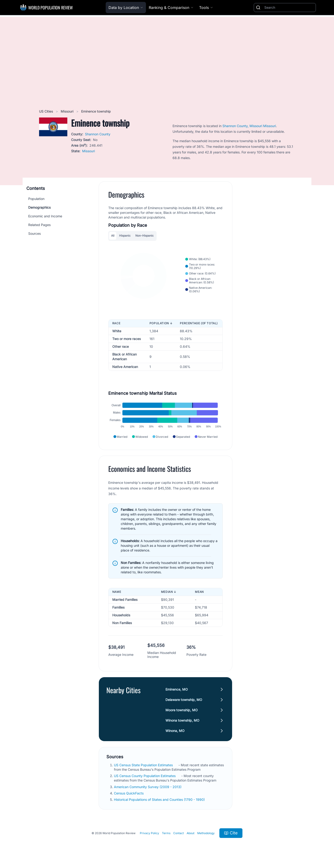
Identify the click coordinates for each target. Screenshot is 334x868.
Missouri (68, 111)
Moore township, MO (182, 710)
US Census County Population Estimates (145, 776)
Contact (179, 833)
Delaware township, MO (184, 700)
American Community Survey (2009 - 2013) (148, 787)
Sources (34, 233)
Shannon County (98, 134)
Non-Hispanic (145, 236)
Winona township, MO (182, 720)
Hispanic (125, 236)
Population (36, 199)
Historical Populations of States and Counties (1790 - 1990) (160, 800)
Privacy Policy (149, 833)
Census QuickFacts (129, 793)
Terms (166, 833)
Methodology (206, 833)
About (191, 833)
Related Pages (39, 225)
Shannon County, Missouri (243, 126)
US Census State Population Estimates (144, 765)
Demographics (39, 207)
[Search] (289, 8)
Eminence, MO (177, 689)
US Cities (46, 111)
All (113, 236)
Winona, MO (175, 731)
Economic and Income (45, 216)
